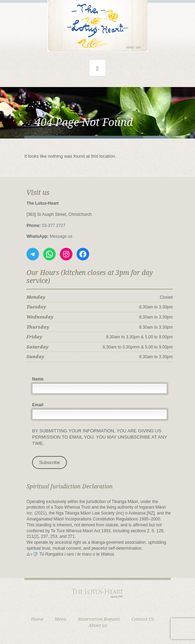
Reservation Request (99, 619)
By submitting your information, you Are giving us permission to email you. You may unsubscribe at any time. (99, 437)
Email (38, 405)
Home (37, 619)
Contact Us (143, 619)
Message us (61, 236)
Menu (61, 619)
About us (98, 625)
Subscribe (49, 462)
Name (38, 379)
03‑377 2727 (53, 226)
